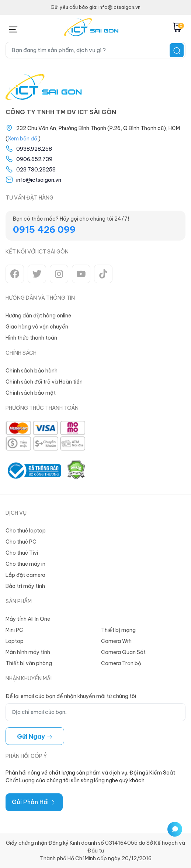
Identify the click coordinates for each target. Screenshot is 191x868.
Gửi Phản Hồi (34, 802)
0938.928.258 (34, 149)
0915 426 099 (44, 229)
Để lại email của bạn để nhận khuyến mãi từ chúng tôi (71, 696)
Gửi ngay (35, 736)
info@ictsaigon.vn (39, 180)
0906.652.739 (34, 159)
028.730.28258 (36, 170)
